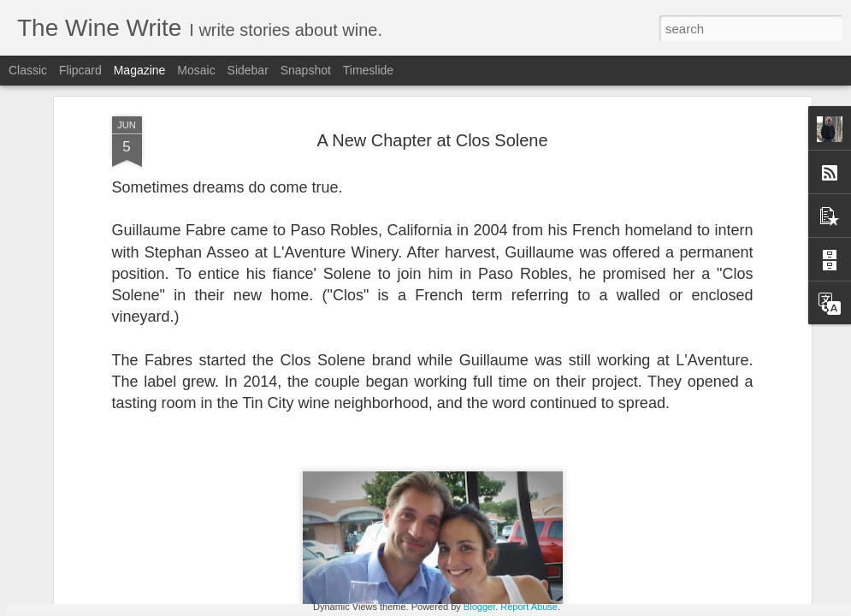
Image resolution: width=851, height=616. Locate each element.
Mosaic (196, 70)
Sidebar (248, 70)
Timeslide (368, 70)
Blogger (479, 607)
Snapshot (306, 70)
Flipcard (80, 70)
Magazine (140, 70)
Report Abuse (529, 607)
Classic (28, 70)
